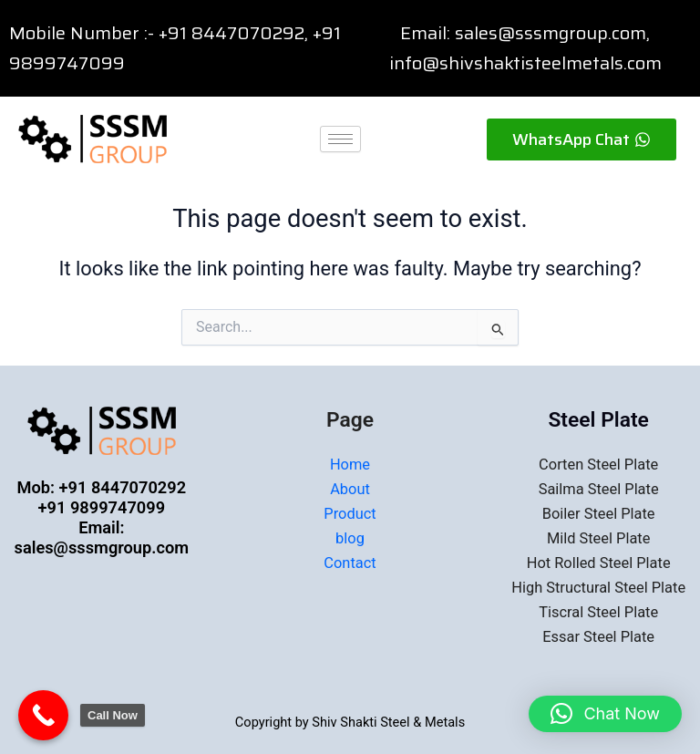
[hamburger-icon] (340, 139)
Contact (350, 563)
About (350, 489)
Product (350, 514)
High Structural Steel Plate (598, 588)
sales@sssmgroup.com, (552, 33)
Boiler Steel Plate (599, 514)
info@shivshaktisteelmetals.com (525, 63)
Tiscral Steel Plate (598, 612)
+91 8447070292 (232, 33)
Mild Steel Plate (599, 538)
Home (350, 465)
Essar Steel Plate (598, 637)
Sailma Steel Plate (599, 489)
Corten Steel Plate (598, 465)
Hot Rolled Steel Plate (599, 563)
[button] (605, 714)
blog (350, 538)
